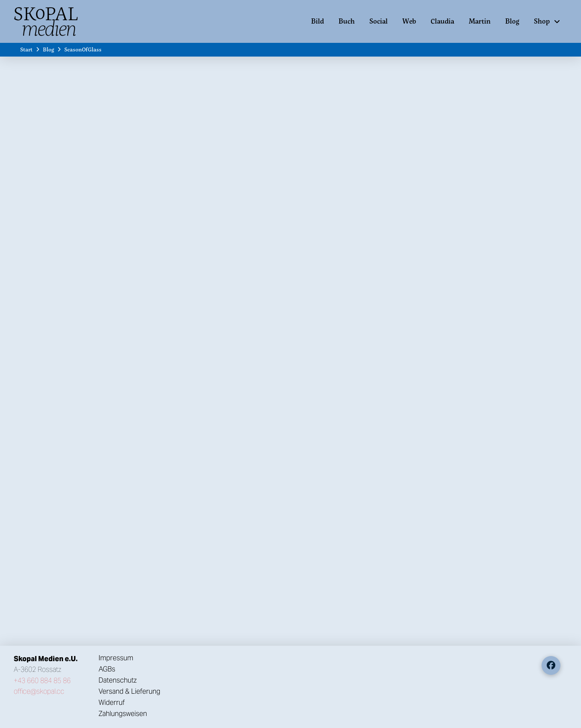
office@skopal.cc (39, 691)
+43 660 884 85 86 (42, 681)
